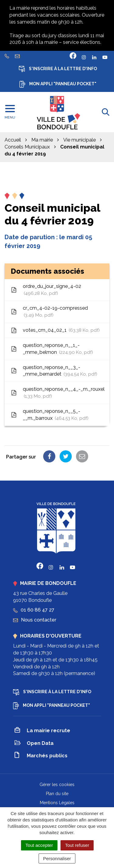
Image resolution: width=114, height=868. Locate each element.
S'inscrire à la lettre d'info (58, 69)
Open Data (34, 744)
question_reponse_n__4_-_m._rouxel (58, 393)
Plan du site (57, 794)
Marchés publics (41, 756)
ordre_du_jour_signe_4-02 (46, 290)
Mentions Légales (57, 803)
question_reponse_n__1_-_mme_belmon (52, 349)
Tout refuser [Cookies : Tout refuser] (77, 845)
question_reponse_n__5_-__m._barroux (50, 415)
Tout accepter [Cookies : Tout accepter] (39, 845)
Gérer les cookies (57, 785)
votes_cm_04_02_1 (55, 331)
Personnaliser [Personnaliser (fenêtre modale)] (57, 858)
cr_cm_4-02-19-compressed (49, 312)
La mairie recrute (42, 731)
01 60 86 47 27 (34, 610)
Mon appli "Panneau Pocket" (58, 84)
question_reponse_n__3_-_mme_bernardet (54, 371)
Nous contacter (35, 620)
